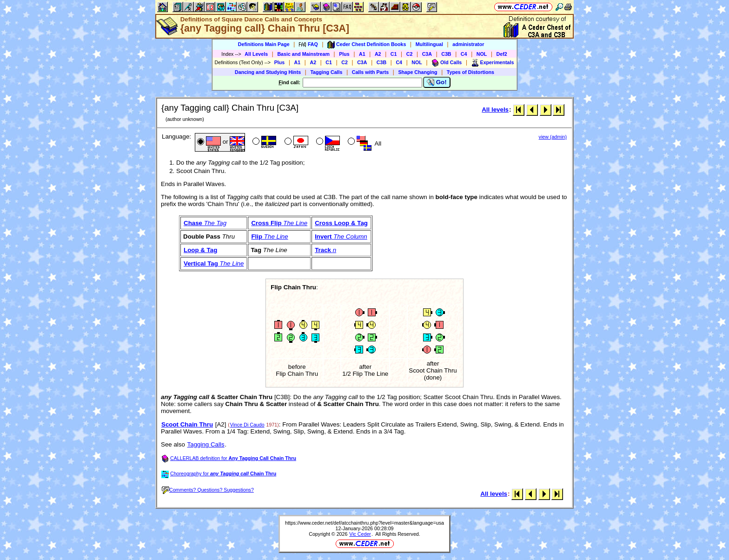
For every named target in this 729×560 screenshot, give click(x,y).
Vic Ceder (360, 534)
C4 (464, 54)
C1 (394, 54)
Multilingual (429, 44)
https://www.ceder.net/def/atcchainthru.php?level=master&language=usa (364, 523)
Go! (437, 82)
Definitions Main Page (264, 44)
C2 (410, 54)
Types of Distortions (471, 72)
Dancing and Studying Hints (268, 72)
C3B (446, 54)
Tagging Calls (326, 72)
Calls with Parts (370, 72)
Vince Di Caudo (247, 425)
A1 (362, 54)
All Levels (256, 54)
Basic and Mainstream (303, 54)
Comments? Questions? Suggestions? (208, 490)
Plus (344, 54)
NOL (482, 54)
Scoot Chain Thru (187, 424)
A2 (378, 54)
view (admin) (553, 137)
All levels (495, 110)
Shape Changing (418, 72)
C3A (427, 54)
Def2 (502, 54)
